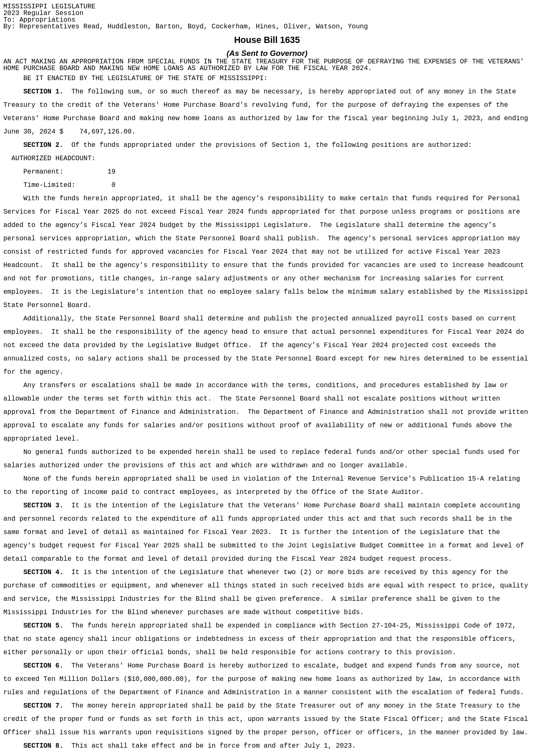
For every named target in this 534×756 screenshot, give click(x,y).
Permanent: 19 (69, 172)
